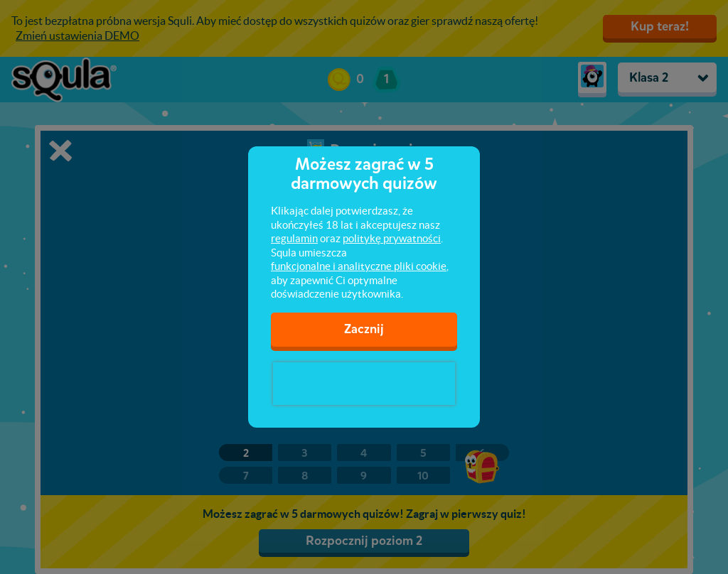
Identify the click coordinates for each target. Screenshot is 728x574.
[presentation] (364, 384)
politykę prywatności (392, 238)
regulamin (294, 238)
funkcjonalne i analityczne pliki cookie (359, 266)
